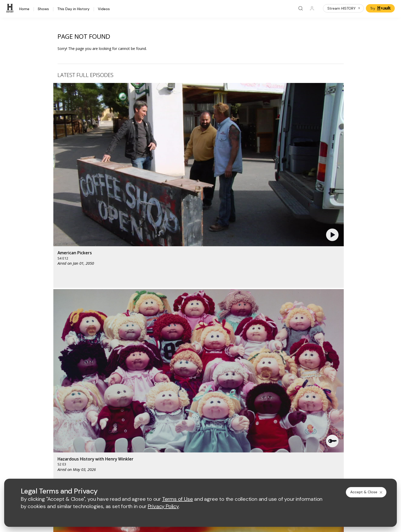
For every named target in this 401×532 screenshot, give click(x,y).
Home (24, 9)
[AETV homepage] (139, 367)
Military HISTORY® (64, 423)
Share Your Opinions (66, 437)
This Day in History (73, 9)
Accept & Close (367, 492)
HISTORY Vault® (62, 396)
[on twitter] (65, 457)
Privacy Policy (170, 472)
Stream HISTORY (344, 8)
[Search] (301, 8)
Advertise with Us (145, 406)
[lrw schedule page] (232, 382)
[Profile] (312, 8)
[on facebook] (51, 457)
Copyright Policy (200, 472)
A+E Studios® (142, 423)
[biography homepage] (160, 382)
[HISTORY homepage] (59, 371)
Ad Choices (257, 472)
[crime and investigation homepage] (206, 382)
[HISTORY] (11, 8)
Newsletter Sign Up (65, 430)
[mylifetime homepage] (173, 367)
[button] (139, 124)
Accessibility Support (230, 415)
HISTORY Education (65, 390)
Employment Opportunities (235, 406)
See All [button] (332, 283)
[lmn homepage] (205, 367)
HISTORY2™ (58, 410)
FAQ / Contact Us (63, 444)
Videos (104, 9)
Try (381, 8)
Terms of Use (142, 472)
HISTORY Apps (61, 403)
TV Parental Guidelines (232, 423)
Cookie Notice (231, 472)
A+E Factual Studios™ (148, 415)
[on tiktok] (106, 457)
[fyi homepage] (230, 367)
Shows (43, 9)
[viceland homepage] (258, 367)
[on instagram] (93, 457)
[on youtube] (79, 457)
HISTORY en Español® (67, 417)
